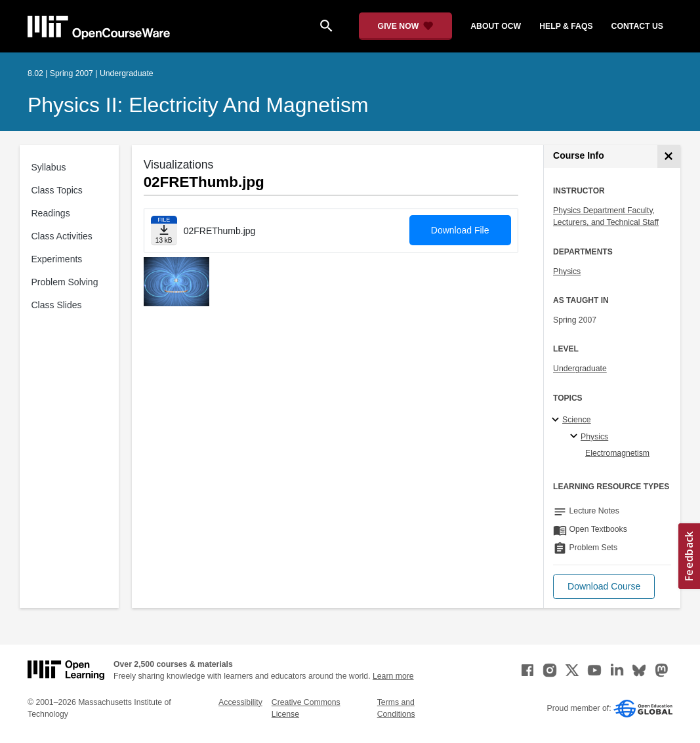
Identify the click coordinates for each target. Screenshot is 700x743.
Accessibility (240, 702)
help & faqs (566, 26)
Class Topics (57, 190)
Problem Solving (65, 282)
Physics (567, 271)
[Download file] (164, 231)
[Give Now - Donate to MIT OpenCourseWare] (406, 26)
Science (577, 420)
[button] (604, 587)
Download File (460, 230)
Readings (51, 213)
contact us (637, 26)
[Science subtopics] (557, 420)
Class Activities (62, 236)
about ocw (496, 26)
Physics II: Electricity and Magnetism (198, 105)
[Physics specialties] (576, 437)
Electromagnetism (617, 453)
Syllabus (49, 167)
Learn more (393, 676)
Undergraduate (580, 369)
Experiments (57, 259)
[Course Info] (669, 156)
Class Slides (57, 305)
